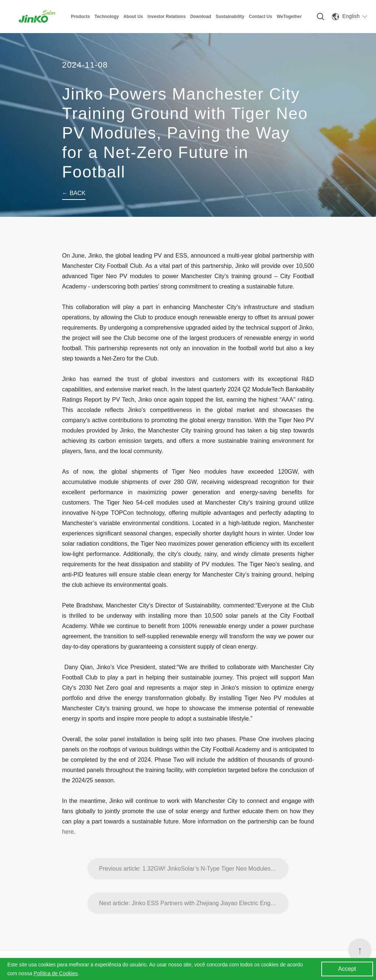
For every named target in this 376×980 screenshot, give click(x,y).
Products (80, 17)
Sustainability (230, 17)
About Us (133, 17)
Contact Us (261, 17)
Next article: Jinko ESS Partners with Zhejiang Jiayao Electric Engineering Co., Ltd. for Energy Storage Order (194, 921)
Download (201, 17)
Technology (106, 17)
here (68, 832)
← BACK (74, 193)
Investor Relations (167, 17)
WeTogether (289, 17)
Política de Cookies (56, 973)
